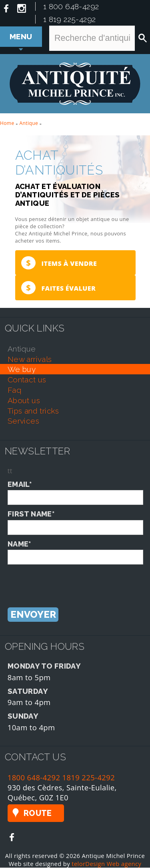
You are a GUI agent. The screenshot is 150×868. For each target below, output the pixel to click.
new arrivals (30, 360)
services (23, 422)
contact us (27, 380)
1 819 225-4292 (70, 19)
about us (24, 401)
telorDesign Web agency (106, 864)
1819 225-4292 (89, 778)
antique (22, 349)
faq (14, 390)
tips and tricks (33, 411)
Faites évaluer (58, 288)
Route (38, 814)
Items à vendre (59, 263)
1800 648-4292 (34, 778)
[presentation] (68, 581)
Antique (29, 123)
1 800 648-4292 (71, 6)
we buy (22, 370)
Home (7, 123)
